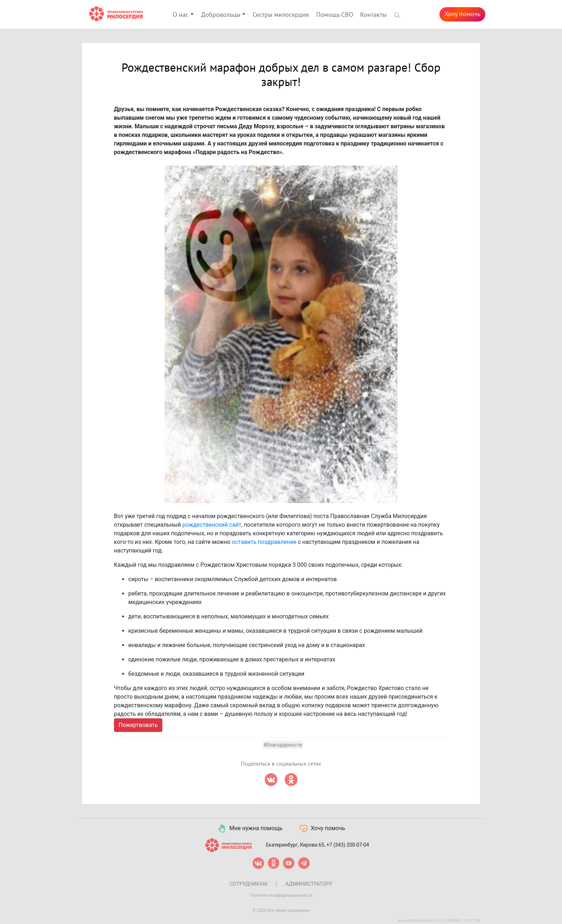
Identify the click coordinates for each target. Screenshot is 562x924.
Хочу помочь (462, 14)
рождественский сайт (212, 525)
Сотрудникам (249, 884)
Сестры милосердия (281, 15)
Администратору (309, 884)
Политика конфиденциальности (281, 895)
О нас (181, 15)
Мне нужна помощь (250, 829)
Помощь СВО (335, 15)
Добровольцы (221, 15)
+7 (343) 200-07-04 (348, 845)
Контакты (373, 15)
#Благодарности (283, 745)
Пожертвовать (138, 725)
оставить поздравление (264, 542)
